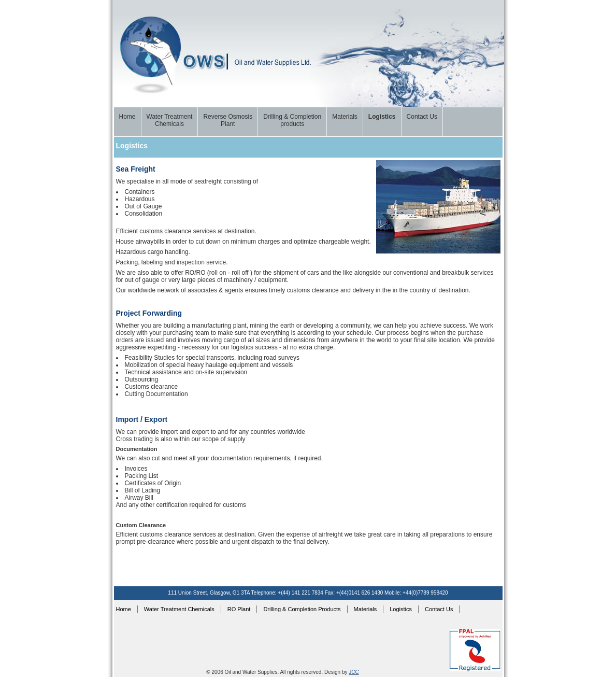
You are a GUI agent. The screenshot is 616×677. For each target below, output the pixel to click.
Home (127, 117)
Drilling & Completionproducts (292, 120)
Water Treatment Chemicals (179, 609)
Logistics (382, 117)
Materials (345, 117)
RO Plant (239, 609)
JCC (354, 672)
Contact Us (422, 117)
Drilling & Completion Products (302, 609)
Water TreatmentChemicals (170, 120)
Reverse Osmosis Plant (228, 120)
